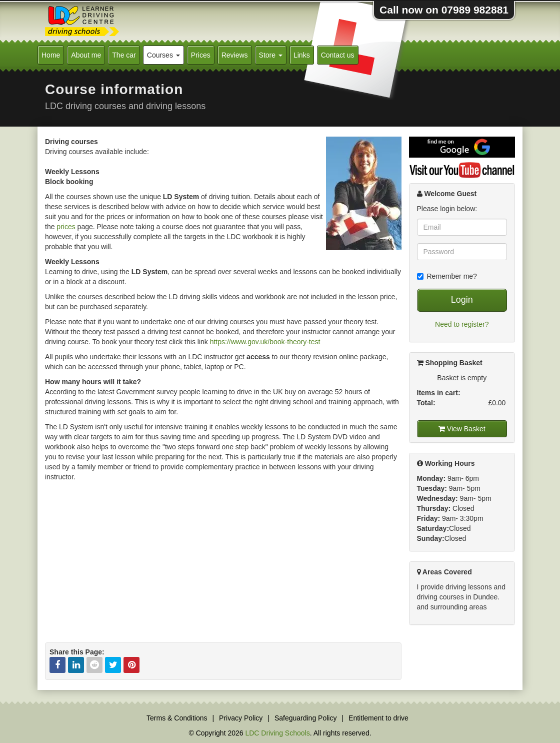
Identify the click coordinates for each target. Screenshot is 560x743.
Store (271, 55)
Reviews (235, 55)
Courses (163, 55)
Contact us (338, 55)
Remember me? (447, 276)
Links (302, 55)
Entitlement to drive (378, 718)
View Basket (462, 429)
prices (66, 227)
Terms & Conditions (177, 718)
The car (124, 55)
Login (462, 300)
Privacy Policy (241, 718)
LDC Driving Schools (277, 733)
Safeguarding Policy (306, 718)
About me (86, 55)
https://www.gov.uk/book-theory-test (265, 342)
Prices (201, 55)
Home (51, 55)
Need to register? (462, 324)
